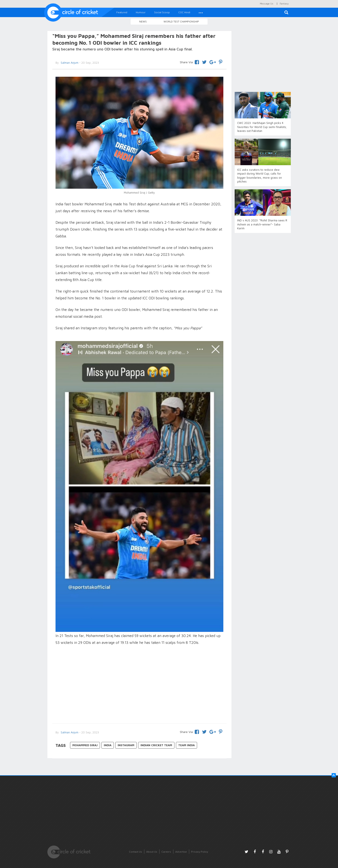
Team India (187, 745)
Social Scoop (162, 12)
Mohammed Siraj (85, 745)
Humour (141, 12)
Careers (166, 852)
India (108, 745)
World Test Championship (181, 21)
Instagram (126, 745)
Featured (122, 12)
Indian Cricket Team (156, 745)
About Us (152, 852)
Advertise (181, 852)
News (143, 21)
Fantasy (284, 4)
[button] (201, 12)
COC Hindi (184, 12)
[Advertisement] (140, 685)
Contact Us (135, 852)
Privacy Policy (200, 852)
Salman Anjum (69, 63)
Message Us (267, 4)
